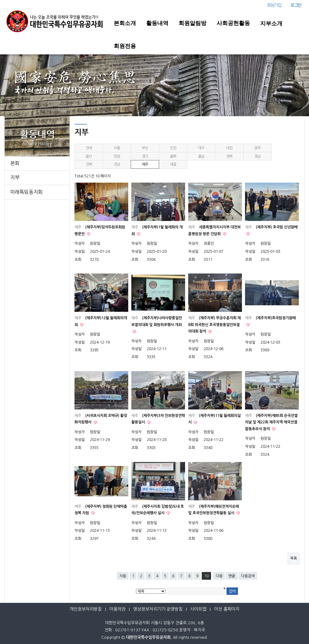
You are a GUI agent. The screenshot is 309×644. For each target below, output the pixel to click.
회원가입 (274, 5)
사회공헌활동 (233, 23)
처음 (123, 576)
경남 (257, 156)
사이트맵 (198, 609)
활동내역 (157, 23)
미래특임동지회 (26, 192)
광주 (257, 148)
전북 (89, 164)
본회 (15, 163)
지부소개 (271, 23)
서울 (117, 148)
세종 (173, 164)
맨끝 (232, 576)
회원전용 (125, 46)
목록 (294, 558)
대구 (201, 148)
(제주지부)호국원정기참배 (276, 318)
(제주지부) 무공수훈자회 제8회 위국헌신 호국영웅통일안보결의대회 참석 (214, 325)
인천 (173, 148)
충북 (173, 156)
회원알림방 (193, 23)
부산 (145, 148)
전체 (89, 148)
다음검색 (248, 576)
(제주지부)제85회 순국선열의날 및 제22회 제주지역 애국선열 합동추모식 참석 (271, 422)
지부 (15, 177)
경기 (145, 156)
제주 (145, 164)
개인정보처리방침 (86, 609)
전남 (117, 164)
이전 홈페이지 (227, 609)
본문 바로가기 (0, 0)
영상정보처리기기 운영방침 (158, 609)
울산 (89, 156)
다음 (219, 576)
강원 (117, 156)
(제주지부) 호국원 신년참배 (277, 227)
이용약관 (117, 609)
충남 (201, 156)
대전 (229, 148)
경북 (229, 156)
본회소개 (125, 23)
